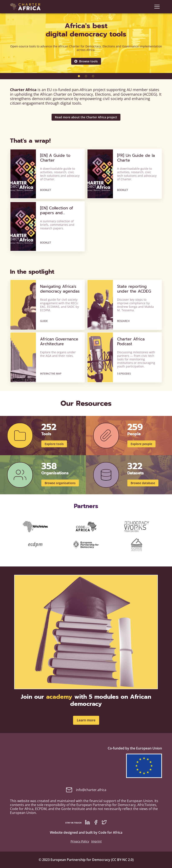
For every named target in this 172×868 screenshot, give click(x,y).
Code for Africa (110, 832)
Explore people (141, 444)
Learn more (86, 720)
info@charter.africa (86, 790)
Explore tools (54, 444)
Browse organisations (60, 483)
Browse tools (86, 61)
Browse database (143, 483)
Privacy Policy (80, 841)
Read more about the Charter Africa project (86, 117)
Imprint (96, 841)
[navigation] (157, 7)
